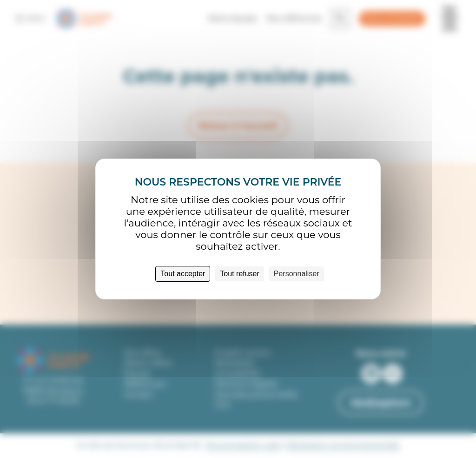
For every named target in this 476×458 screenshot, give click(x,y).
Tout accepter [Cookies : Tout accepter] (183, 274)
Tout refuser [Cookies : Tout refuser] (239, 274)
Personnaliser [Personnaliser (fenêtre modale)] (297, 274)
